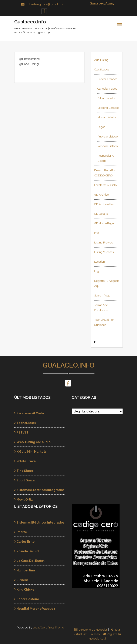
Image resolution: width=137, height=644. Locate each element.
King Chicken (26, 590)
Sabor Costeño (28, 599)
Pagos (101, 127)
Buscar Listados (107, 79)
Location (100, 262)
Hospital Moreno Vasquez (36, 609)
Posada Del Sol (28, 551)
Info (97, 233)
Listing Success (104, 252)
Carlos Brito (26, 542)
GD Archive (101, 195)
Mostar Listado (106, 117)
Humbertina (26, 570)
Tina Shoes (25, 471)
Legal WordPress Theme (48, 628)
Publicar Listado (108, 137)
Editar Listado (106, 98)
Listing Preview (104, 243)
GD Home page (104, 223)
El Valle (22, 580)
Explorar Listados (108, 108)
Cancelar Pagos (107, 89)
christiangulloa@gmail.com (46, 4)
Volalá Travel (27, 461)
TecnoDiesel (26, 423)
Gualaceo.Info (69, 365)
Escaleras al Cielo (105, 185)
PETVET (23, 432)
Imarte (22, 532)
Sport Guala (26, 480)
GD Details (101, 214)
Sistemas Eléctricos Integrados (40, 490)
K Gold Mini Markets (31, 452)
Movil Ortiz (25, 499)
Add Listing (101, 60)
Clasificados (102, 69)
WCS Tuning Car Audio (34, 442)
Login (98, 271)
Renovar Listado (108, 146)
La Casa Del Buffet (31, 561)
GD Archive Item (105, 204)
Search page (102, 296)
